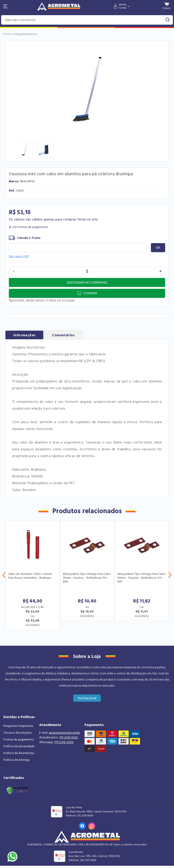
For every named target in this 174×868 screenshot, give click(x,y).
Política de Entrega (16, 760)
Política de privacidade (19, 746)
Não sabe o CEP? (19, 256)
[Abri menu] (5, 6)
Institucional (87, 698)
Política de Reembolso (19, 753)
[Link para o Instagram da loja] (92, 826)
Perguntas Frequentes (18, 726)
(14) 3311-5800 (88, 860)
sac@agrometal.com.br (64, 733)
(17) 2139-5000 (64, 742)
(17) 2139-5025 (69, 738)
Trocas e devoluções (17, 733)
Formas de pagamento (19, 740)
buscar (168, 20)
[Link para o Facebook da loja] (82, 826)
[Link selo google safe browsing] (17, 790)
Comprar (90, 293)
